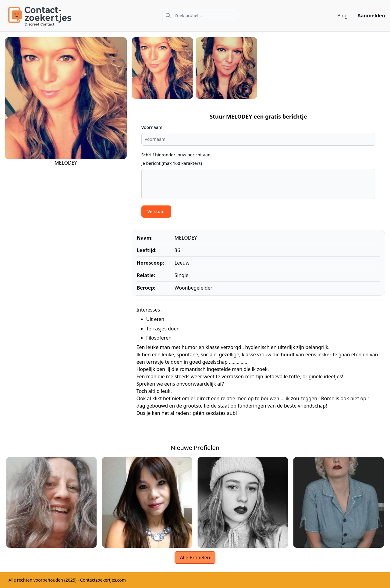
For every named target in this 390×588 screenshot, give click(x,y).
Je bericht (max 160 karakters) (172, 163)
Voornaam (152, 127)
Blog (342, 16)
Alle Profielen (195, 558)
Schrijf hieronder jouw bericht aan (176, 155)
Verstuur (156, 211)
